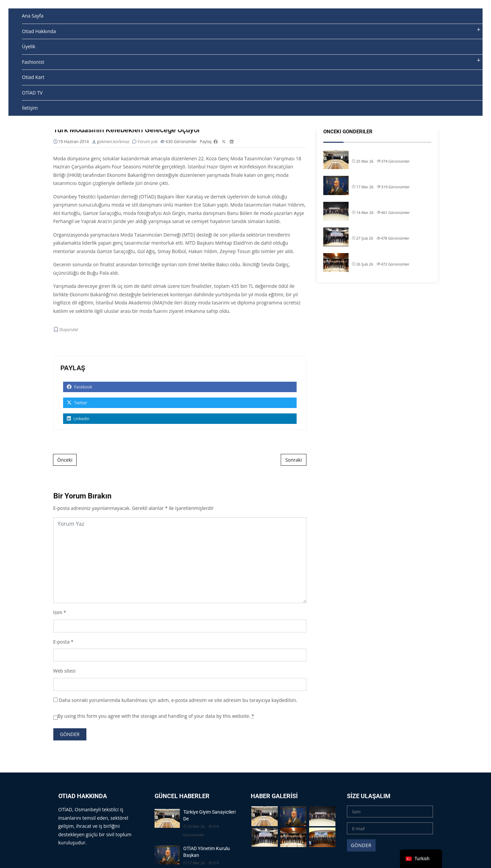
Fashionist (33, 62)
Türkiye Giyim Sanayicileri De (381, 153)
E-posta (62, 642)
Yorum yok (147, 142)
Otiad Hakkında (39, 31)
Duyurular (69, 330)
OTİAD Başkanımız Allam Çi (380, 230)
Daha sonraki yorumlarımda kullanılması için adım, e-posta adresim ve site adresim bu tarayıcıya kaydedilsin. (178, 700)
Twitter (77, 403)
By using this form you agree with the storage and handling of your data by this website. (156, 716)
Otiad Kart (33, 77)
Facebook (80, 387)
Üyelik (29, 46)
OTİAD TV (32, 93)
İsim (58, 613)
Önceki (65, 460)
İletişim (30, 108)
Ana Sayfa (33, 16)
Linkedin (78, 419)
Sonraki (293, 460)
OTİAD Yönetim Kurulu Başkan (384, 179)
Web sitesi (64, 671)
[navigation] (421, 859)
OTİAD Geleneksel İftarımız (380, 205)
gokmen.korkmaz (113, 142)
